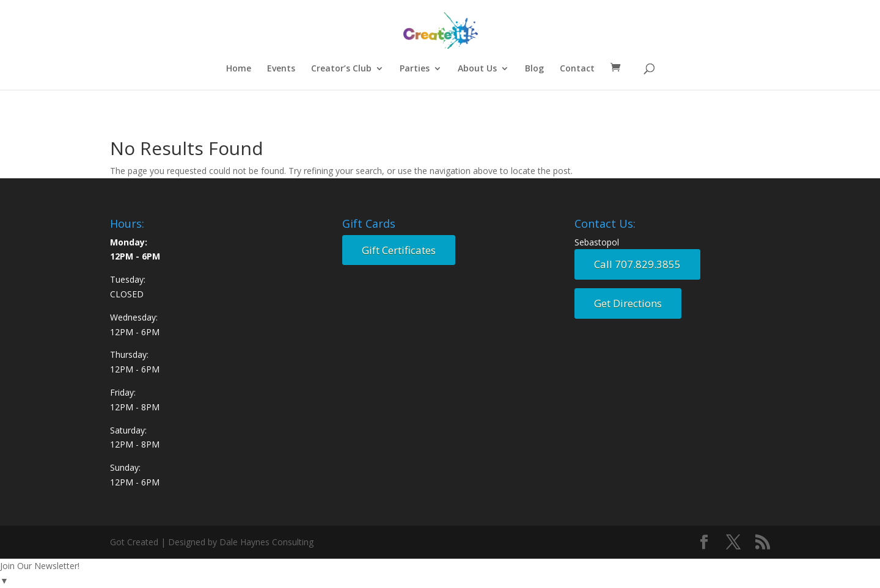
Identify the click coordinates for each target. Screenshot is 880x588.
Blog (534, 69)
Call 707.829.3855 (637, 264)
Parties (415, 69)
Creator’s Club (341, 69)
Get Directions (628, 303)
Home (239, 69)
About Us (477, 69)
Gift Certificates (399, 250)
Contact (577, 69)
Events (281, 69)
